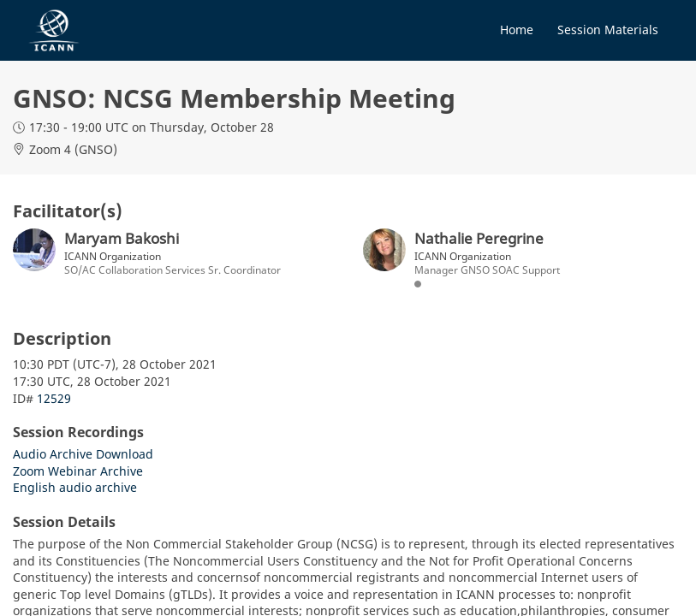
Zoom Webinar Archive (78, 471)
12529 (54, 398)
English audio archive (75, 487)
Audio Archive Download (83, 454)
